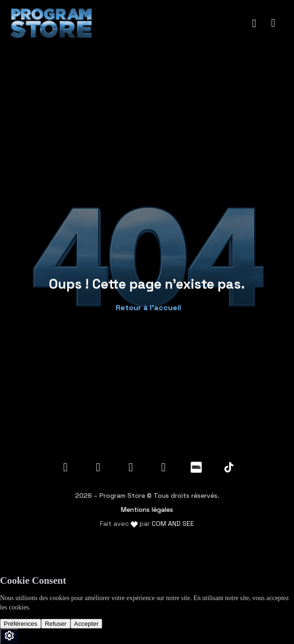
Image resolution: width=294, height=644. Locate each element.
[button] (147, 305)
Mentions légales (147, 510)
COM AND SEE (173, 524)
